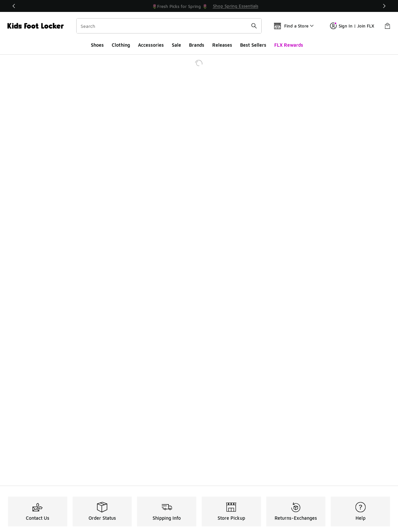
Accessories (151, 45)
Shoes (97, 45)
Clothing (121, 45)
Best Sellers (253, 45)
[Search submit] (254, 26)
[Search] (169, 26)
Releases (222, 45)
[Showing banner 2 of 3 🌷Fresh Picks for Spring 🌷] (208, 6)
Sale (176, 45)
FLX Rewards (289, 45)
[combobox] (169, 26)
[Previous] (14, 6)
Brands (197, 45)
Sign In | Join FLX (352, 26)
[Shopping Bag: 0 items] (387, 26)
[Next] (384, 6)
